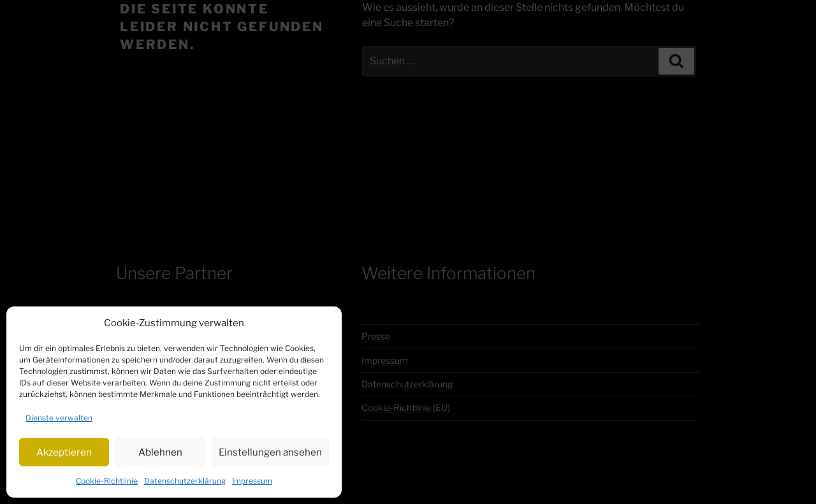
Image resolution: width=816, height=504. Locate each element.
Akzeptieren (64, 452)
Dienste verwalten (59, 418)
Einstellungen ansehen (270, 452)
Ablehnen (160, 452)
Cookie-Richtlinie (107, 481)
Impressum (252, 481)
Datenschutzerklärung (185, 481)
